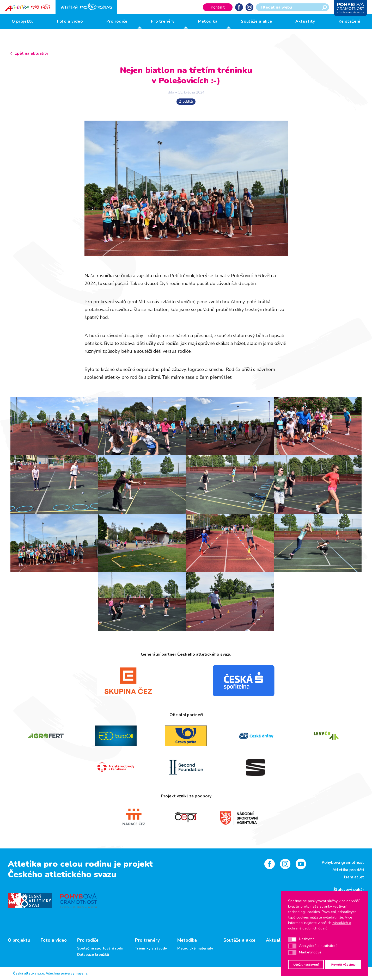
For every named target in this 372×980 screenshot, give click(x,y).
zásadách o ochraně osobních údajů (320, 926)
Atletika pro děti (348, 870)
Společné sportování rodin (101, 948)
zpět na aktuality (32, 53)
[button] (292, 939)
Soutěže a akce (257, 21)
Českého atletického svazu (62, 874)
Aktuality (305, 21)
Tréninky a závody (151, 948)
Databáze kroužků (93, 955)
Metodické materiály (195, 948)
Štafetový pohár (349, 890)
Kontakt (218, 7)
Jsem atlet (354, 877)
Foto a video (70, 21)
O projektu (23, 21)
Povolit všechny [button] (343, 965)
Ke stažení (350, 21)
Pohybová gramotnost (343, 863)
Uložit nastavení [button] (306, 965)
